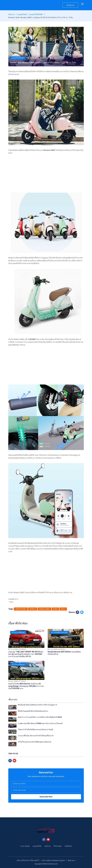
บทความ (47, 846)
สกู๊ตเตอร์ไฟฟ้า (21, 609)
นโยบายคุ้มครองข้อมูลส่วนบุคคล (53, 860)
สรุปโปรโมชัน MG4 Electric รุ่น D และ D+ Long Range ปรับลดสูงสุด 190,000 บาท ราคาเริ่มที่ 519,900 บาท (26, 686)
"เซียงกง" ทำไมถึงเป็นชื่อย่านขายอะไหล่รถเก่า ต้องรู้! (35, 730)
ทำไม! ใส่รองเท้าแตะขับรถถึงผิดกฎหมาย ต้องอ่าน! (34, 742)
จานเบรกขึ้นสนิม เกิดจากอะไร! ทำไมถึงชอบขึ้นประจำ (36, 736)
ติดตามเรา (72, 860)
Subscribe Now (46, 797)
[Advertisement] (46, 174)
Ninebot (33, 609)
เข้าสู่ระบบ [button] (70, 5)
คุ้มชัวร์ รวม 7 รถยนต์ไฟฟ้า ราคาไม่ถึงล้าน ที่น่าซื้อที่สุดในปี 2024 (40, 717)
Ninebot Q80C (44, 609)
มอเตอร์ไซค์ (22, 14)
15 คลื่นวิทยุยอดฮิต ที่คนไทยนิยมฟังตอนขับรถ (33, 711)
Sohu (11, 602)
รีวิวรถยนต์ (58, 846)
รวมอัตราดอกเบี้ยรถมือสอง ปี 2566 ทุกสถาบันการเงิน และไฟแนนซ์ (40, 723)
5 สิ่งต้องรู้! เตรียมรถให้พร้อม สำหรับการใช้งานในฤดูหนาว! (37, 705)
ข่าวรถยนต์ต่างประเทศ (59, 632)
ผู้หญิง (55, 609)
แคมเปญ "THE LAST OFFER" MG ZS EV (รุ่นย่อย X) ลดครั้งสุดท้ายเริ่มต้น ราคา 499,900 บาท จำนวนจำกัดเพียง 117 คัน (26, 654)
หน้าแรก (12, 14)
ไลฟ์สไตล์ (68, 846)
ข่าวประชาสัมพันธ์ (18, 632)
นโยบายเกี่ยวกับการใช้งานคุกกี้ (28, 860)
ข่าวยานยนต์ (25, 846)
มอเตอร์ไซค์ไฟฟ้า (36, 14)
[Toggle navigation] (83, 4)
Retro (63, 609)
